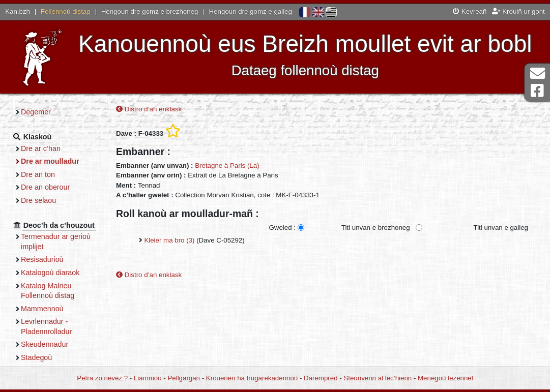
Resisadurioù (42, 259)
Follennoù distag (66, 11)
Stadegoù (36, 357)
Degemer (36, 112)
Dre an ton (38, 174)
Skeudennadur (45, 344)
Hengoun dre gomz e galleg (251, 11)
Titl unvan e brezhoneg (376, 228)
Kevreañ (470, 11)
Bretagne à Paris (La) (227, 165)
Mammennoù (42, 309)
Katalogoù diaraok (50, 273)
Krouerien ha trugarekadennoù (252, 378)
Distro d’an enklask (149, 109)
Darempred (321, 378)
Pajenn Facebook (537, 91)
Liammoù (148, 378)
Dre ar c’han (41, 148)
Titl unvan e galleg (501, 228)
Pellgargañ (184, 378)
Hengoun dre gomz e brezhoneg (150, 11)
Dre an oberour (45, 187)
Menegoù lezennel (445, 378)
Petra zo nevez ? (102, 378)
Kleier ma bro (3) (169, 240)
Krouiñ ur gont (518, 11)
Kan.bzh (18, 11)
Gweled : (282, 228)
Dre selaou (38, 200)
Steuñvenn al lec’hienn (378, 378)
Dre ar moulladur (50, 161)
